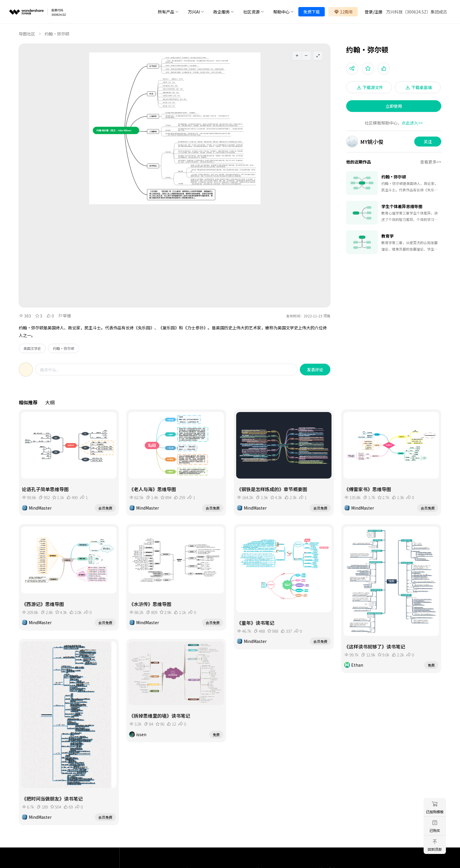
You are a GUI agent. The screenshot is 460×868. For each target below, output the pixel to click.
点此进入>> (412, 123)
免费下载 (312, 12)
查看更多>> (431, 162)
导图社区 (27, 34)
